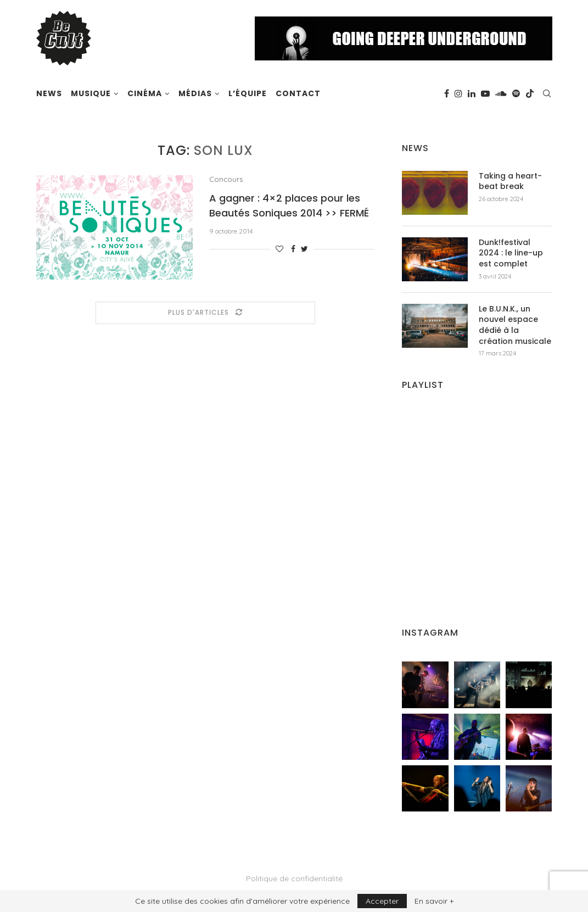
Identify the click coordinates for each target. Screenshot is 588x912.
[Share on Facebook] (293, 249)
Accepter (382, 901)
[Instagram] (458, 93)
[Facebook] (447, 93)
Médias (195, 93)
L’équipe (248, 93)
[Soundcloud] (501, 93)
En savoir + (434, 901)
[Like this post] (279, 249)
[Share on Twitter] (304, 249)
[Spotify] (516, 93)
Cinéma (145, 93)
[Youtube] (485, 93)
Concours (226, 179)
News (49, 93)
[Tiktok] (530, 93)
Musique (91, 93)
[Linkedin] (472, 93)
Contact (298, 93)
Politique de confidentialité (294, 878)
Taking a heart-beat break (510, 182)
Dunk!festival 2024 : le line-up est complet (511, 253)
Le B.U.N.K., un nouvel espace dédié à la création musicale (515, 325)
